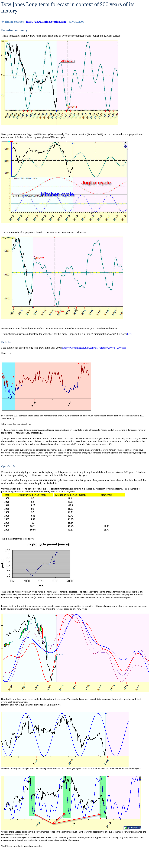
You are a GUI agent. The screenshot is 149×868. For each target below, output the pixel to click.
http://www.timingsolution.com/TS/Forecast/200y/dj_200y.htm (94, 348)
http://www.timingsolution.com (46, 22)
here (130, 334)
